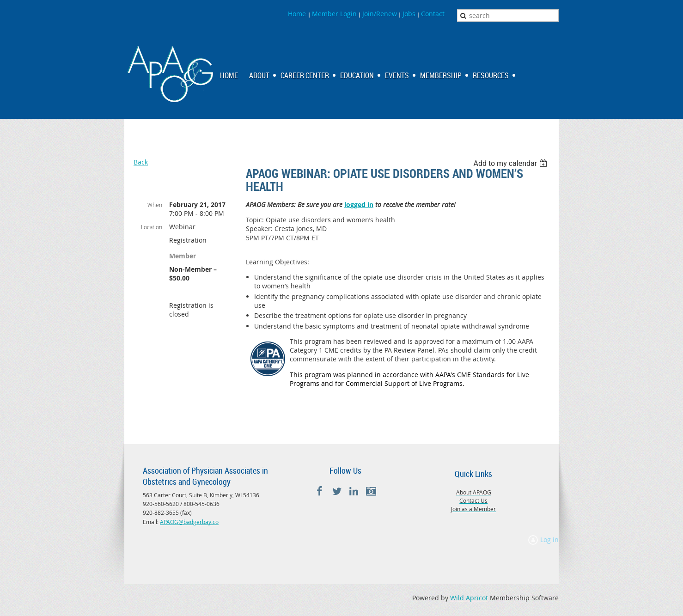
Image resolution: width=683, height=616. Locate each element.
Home (298, 14)
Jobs (409, 14)
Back (141, 162)
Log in (549, 540)
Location (152, 227)
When (155, 205)
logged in (359, 204)
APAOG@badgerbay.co (189, 522)
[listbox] (511, 163)
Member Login (334, 14)
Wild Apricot (469, 598)
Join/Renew (380, 14)
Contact (433, 14)
